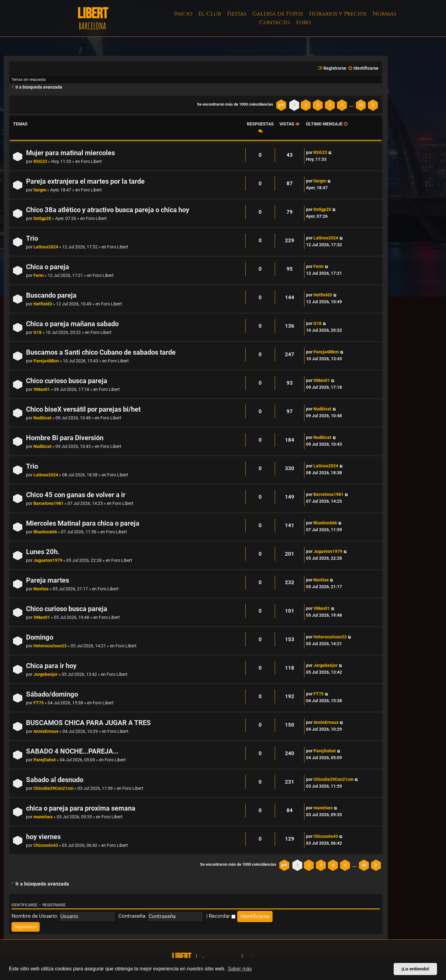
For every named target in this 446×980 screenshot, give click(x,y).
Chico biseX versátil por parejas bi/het (83, 409)
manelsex (43, 817)
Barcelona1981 (48, 503)
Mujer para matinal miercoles (70, 153)
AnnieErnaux (46, 731)
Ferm (39, 276)
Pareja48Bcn (46, 361)
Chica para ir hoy (51, 666)
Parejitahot (45, 760)
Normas (384, 14)
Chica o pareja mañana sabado (72, 324)
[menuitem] (363, 68)
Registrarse (54, 905)
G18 (37, 332)
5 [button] (342, 105)
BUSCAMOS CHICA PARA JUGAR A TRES (88, 723)
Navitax (41, 589)
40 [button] (361, 105)
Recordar (222, 916)
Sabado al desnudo (55, 780)
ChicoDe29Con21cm (53, 788)
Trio (32, 238)
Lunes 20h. (43, 552)
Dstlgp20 (42, 219)
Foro (304, 22)
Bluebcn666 (45, 532)
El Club (210, 14)
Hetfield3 (43, 304)
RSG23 (40, 162)
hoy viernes (43, 837)
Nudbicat (42, 418)
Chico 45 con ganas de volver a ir (76, 495)
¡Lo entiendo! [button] (415, 969)
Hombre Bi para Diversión (65, 438)
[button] (281, 105)
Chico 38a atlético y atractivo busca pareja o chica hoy (108, 210)
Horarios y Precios (338, 14)
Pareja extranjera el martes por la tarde (85, 181)
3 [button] (318, 105)
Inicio (183, 14)
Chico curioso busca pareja (67, 381)
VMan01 (42, 389)
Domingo (40, 637)
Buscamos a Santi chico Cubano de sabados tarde (101, 352)
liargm (40, 190)
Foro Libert (91, 162)
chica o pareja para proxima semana (81, 808)
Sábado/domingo (52, 694)
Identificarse (24, 905)
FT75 (39, 703)
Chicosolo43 (46, 845)
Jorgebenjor (46, 674)
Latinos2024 (46, 247)
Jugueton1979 (48, 560)
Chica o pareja (48, 267)
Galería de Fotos (278, 14)
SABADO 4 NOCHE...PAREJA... (72, 751)
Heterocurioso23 (50, 646)
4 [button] (330, 105)
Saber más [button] (240, 969)
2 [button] (306, 105)
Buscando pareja (51, 295)
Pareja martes (48, 580)
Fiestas (237, 14)
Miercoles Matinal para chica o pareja (83, 523)
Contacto (275, 22)
